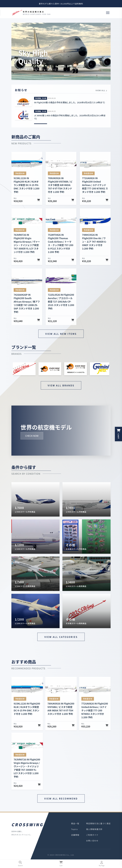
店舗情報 (75, 835)
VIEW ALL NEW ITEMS (61, 334)
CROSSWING (27, 825)
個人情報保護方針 (94, 829)
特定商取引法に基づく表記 (98, 823)
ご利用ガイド (92, 835)
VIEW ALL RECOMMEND (61, 798)
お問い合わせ (92, 841)
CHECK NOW (32, 436)
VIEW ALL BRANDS (61, 385)
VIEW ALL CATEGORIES (61, 637)
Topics (74, 829)
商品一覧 (75, 823)
